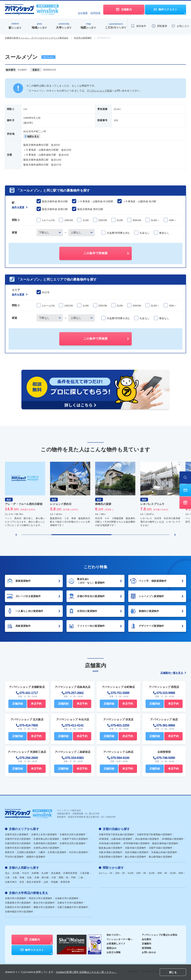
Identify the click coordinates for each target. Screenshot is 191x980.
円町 (73, 877)
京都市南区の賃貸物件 (45, 843)
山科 (46, 882)
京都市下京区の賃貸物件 (75, 839)
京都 (37, 877)
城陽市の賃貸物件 (36, 857)
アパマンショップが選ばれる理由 (159, 935)
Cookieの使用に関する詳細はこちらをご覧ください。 (86, 972)
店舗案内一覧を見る (173, 673)
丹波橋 (54, 882)
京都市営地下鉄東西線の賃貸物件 (155, 834)
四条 (22, 877)
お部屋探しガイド (116, 944)
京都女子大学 (70, 903)
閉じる (173, 972)
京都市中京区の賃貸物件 (18, 839)
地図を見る (32, 136)
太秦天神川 (11, 882)
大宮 (54, 877)
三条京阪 (85, 873)
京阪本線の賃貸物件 (136, 848)
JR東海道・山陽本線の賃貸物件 (116, 839)
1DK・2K (120, 873)
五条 (29, 877)
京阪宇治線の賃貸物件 (161, 848)
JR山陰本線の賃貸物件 (147, 839)
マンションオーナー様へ (119, 939)
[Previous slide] (16, 535)
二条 (81, 877)
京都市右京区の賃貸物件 (73, 843)
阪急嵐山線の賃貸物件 (111, 848)
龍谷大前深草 (34, 882)
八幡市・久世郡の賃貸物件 (52, 852)
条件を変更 (20, 207)
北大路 (16, 873)
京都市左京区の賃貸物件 (73, 834)
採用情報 (95, 13)
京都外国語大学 (19, 912)
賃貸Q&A (112, 948)
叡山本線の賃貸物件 (136, 857)
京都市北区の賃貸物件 (17, 834)
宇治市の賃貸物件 (14, 857)
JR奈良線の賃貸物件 (110, 843)
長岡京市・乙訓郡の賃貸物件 (20, 852)
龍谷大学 (44, 903)
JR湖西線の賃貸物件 (173, 839)
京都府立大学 (18, 907)
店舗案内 (146, 944)
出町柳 (35, 873)
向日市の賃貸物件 (83, 38)
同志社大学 (41, 898)
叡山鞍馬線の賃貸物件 (161, 857)
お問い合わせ (149, 952)
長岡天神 (65, 882)
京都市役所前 (70, 873)
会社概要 (83, 13)
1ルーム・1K (106, 873)
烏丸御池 (56, 873)
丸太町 (45, 873)
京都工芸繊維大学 (73, 907)
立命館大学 (67, 898)
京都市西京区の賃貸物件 (18, 843)
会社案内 (146, 939)
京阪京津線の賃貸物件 (111, 852)
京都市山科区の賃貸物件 (46, 848)
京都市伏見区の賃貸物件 (18, 848)
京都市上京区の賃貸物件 (44, 834)
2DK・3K (141, 873)
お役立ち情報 (114, 952)
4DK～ (182, 873)
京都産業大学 (18, 903)
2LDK (152, 873)
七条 (15, 877)
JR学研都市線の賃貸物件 (136, 843)
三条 (7, 877)
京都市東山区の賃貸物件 (46, 839)
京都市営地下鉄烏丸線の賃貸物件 (116, 834)
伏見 (22, 882)
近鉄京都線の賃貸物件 (137, 852)
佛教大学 (44, 907)
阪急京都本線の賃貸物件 (165, 843)
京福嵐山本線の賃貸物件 (164, 852)
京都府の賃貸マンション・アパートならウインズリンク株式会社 (37, 38)
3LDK (173, 873)
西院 (61, 877)
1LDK (131, 873)
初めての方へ (114, 935)
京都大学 (16, 898)
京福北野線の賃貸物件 (111, 857)
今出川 (26, 873)
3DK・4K (162, 873)
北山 (7, 873)
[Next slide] (175, 535)
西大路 (45, 877)
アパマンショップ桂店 (99, 91)
